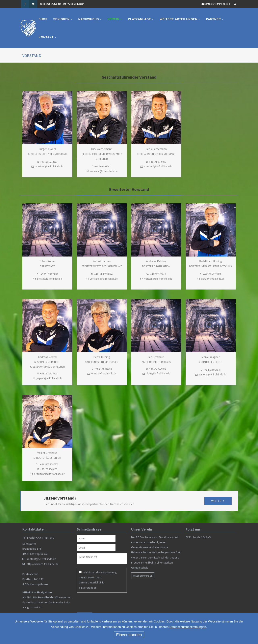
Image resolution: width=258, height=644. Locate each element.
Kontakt (46, 37)
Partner (214, 19)
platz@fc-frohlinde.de (213, 279)
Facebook (25, 4)
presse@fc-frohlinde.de (49, 279)
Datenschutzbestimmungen (188, 627)
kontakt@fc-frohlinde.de (217, 4)
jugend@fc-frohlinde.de (49, 378)
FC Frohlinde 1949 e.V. (198, 537)
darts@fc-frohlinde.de (158, 374)
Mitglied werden (143, 576)
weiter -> (218, 501)
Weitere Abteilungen (178, 19)
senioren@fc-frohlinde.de (213, 375)
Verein (113, 19)
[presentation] (103, 602)
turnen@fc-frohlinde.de (104, 374)
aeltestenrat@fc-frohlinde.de (49, 474)
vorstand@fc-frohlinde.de (104, 171)
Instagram (33, 4)
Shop (43, 19)
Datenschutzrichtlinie (92, 582)
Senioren (62, 19)
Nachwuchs (89, 19)
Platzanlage (139, 19)
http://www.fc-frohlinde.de (43, 564)
